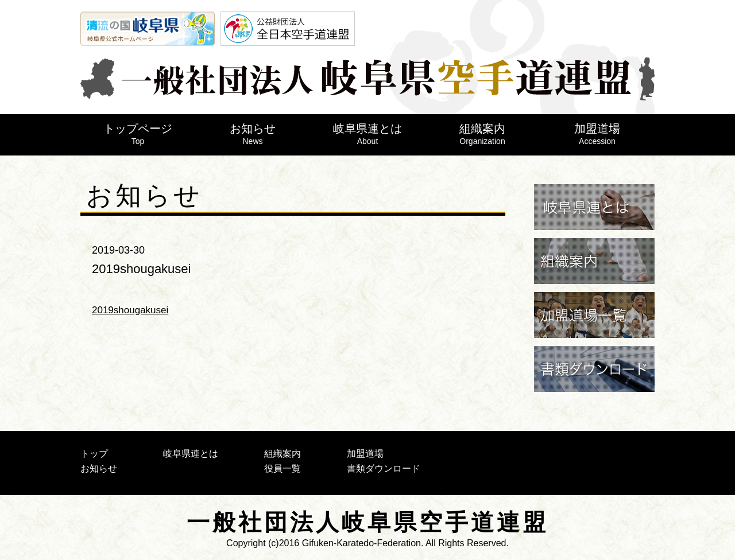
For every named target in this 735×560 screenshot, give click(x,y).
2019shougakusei (130, 310)
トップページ (138, 134)
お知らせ (253, 134)
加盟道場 (597, 134)
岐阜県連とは (367, 134)
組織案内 (482, 134)
